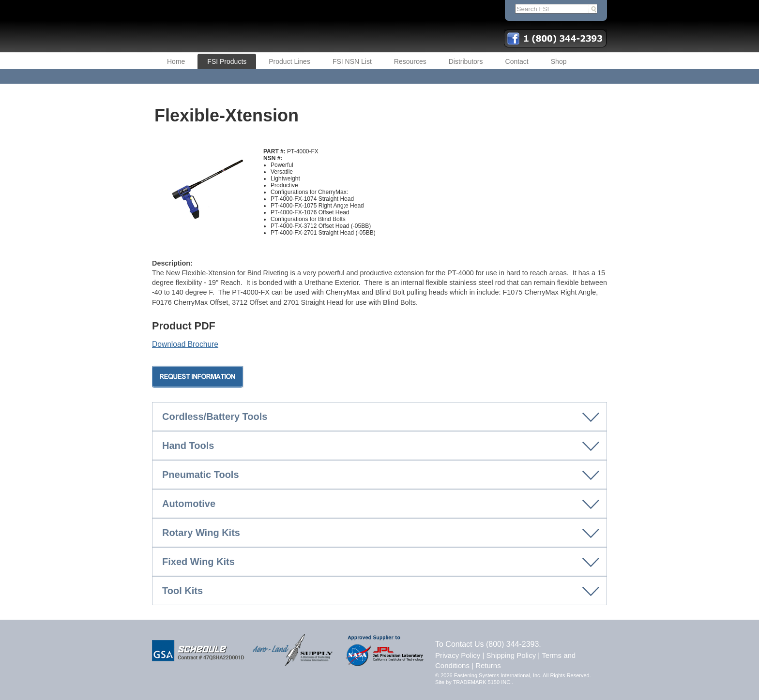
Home (176, 61)
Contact (517, 61)
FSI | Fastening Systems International (273, 26)
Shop (559, 61)
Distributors (466, 61)
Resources (410, 61)
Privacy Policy (458, 655)
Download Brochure (185, 344)
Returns (488, 665)
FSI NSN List (352, 61)
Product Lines (289, 61)
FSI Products (227, 61)
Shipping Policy (511, 655)
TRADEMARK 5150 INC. (483, 682)
